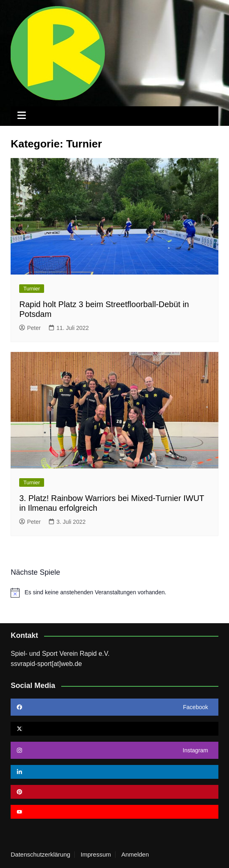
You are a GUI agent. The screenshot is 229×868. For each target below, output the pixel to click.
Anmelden (135, 855)
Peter (30, 328)
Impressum (96, 855)
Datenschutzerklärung (40, 855)
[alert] (114, 593)
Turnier (32, 289)
